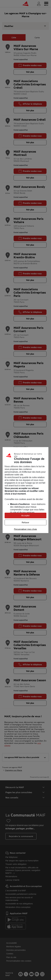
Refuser (25, 522)
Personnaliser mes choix (26, 529)
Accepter (26, 515)
